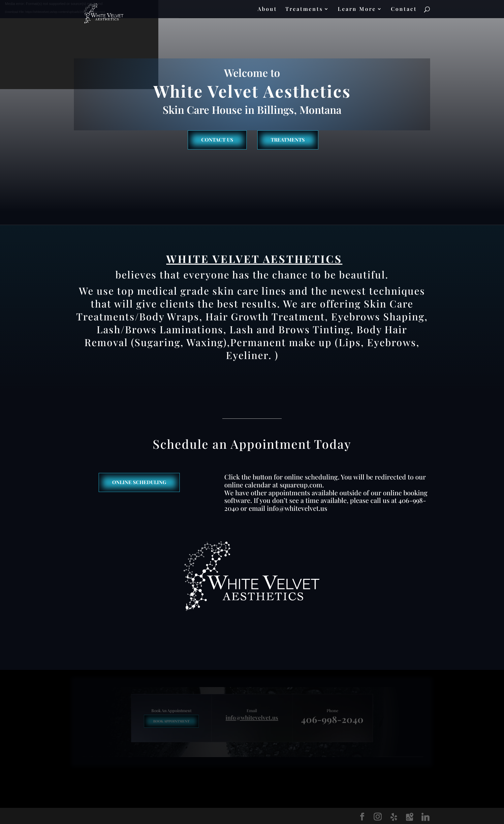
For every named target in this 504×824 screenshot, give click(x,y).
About (267, 9)
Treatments (304, 9)
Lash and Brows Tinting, (292, 329)
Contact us (217, 140)
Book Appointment (184, 721)
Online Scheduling (139, 482)
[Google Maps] (410, 817)
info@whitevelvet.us (252, 718)
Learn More (357, 9)
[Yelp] (394, 817)
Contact (404, 9)
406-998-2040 (320, 719)
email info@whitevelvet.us (288, 508)
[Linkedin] (425, 817)
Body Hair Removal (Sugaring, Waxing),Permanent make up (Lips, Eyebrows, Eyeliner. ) (252, 342)
